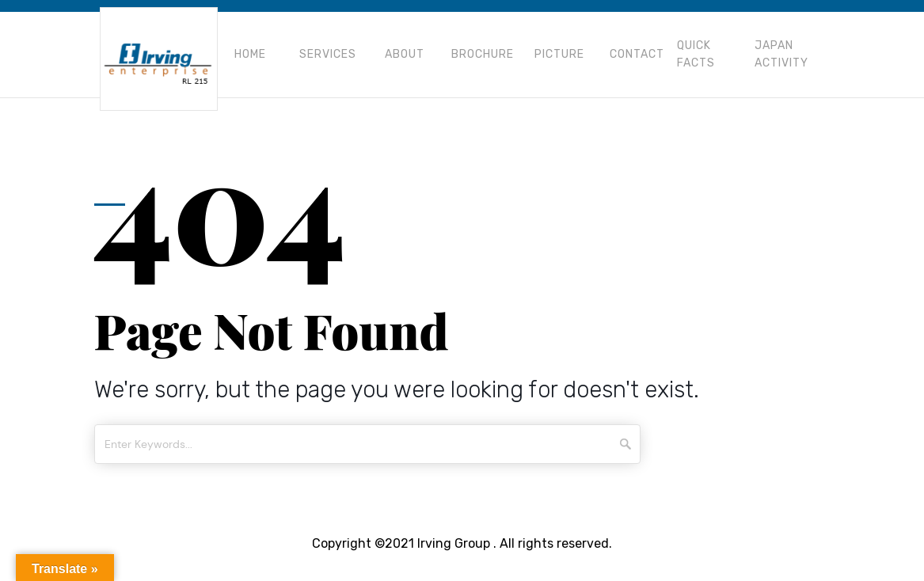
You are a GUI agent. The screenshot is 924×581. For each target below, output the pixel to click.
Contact (637, 54)
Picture (559, 54)
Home (250, 54)
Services (328, 54)
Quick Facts (696, 54)
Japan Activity (781, 54)
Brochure (483, 54)
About (405, 54)
